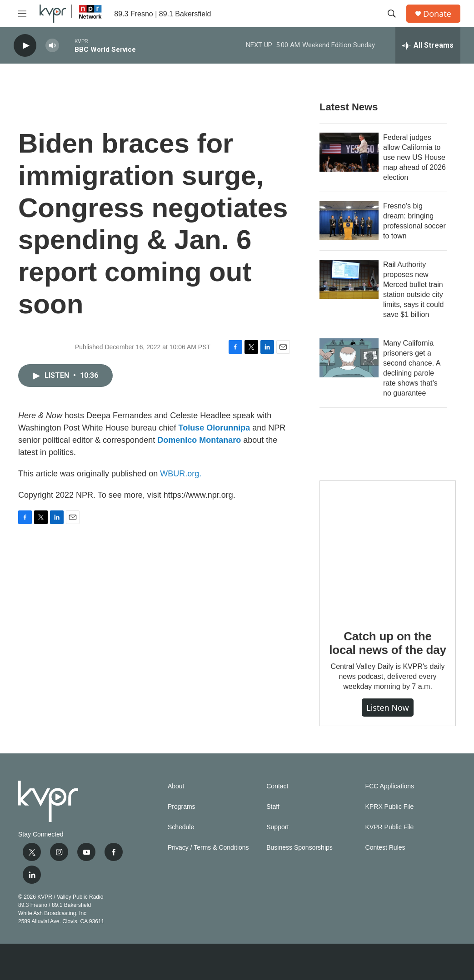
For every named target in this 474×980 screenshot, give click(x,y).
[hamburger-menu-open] (22, 14)
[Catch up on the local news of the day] (388, 549)
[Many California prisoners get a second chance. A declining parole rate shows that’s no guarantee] (349, 358)
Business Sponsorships (299, 848)
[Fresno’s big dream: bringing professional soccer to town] (349, 221)
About (176, 786)
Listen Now (388, 708)
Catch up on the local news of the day (387, 643)
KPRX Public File (390, 807)
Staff (273, 807)
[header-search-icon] (392, 14)
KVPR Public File (390, 827)
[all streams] (428, 45)
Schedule (181, 827)
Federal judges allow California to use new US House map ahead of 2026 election (414, 157)
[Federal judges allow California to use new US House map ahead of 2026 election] (349, 152)
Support (277, 827)
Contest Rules (385, 848)
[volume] (52, 46)
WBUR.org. (181, 474)
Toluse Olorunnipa (215, 428)
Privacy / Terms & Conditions (208, 848)
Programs (182, 807)
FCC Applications (390, 786)
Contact (277, 786)
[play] (25, 46)
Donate (437, 14)
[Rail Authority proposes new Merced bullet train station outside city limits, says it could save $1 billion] (349, 279)
